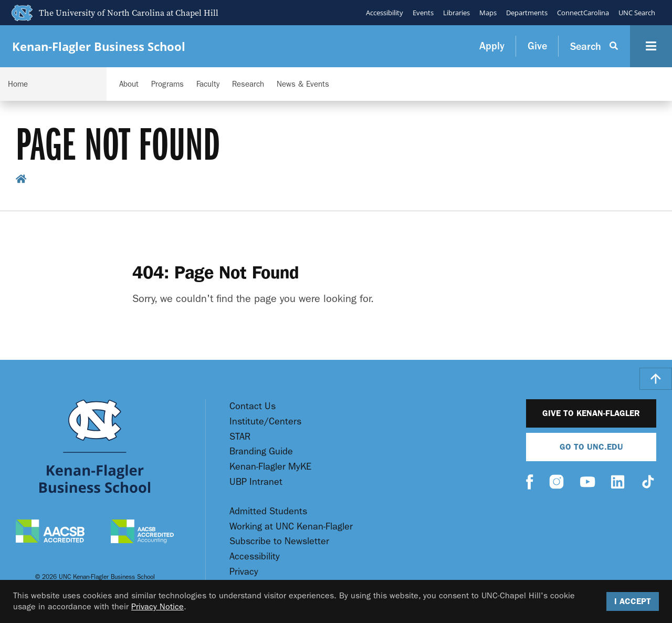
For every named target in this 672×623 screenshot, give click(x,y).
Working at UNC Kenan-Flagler (291, 527)
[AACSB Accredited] (50, 532)
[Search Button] (594, 46)
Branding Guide (261, 451)
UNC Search (637, 13)
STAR (240, 437)
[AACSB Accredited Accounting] (142, 533)
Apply (492, 46)
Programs (167, 84)
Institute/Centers (265, 422)
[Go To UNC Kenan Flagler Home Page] (95, 446)
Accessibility (385, 13)
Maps (488, 13)
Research (248, 84)
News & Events (303, 84)
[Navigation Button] (651, 46)
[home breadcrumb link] (21, 180)
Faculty (208, 84)
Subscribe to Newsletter (279, 541)
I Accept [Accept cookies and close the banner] (633, 601)
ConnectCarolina (583, 13)
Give (537, 46)
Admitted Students (268, 511)
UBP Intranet (256, 482)
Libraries (456, 13)
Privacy (244, 572)
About (129, 84)
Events (423, 13)
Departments (527, 13)
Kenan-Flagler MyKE (270, 467)
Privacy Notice (157, 606)
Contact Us (253, 406)
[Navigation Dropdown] (53, 84)
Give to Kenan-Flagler (591, 413)
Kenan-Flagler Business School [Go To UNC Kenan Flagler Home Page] (99, 46)
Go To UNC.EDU (591, 447)
